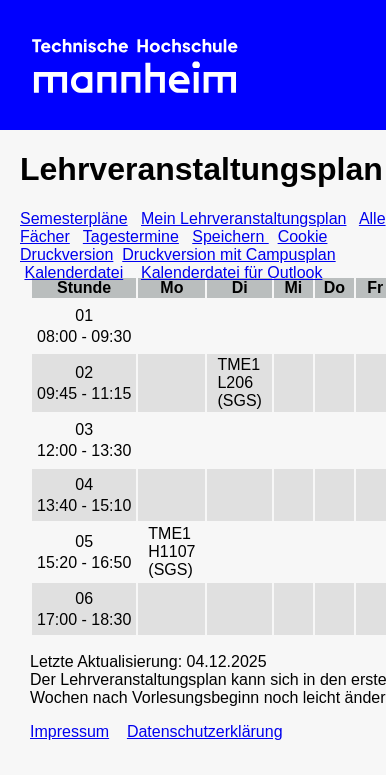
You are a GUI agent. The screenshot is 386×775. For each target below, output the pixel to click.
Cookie (303, 236)
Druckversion (66, 254)
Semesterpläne (74, 218)
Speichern (230, 236)
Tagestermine (131, 236)
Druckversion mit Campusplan (228, 254)
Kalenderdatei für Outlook (231, 272)
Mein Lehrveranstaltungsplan (243, 218)
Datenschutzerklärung (205, 731)
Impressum (69, 731)
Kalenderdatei (73, 272)
